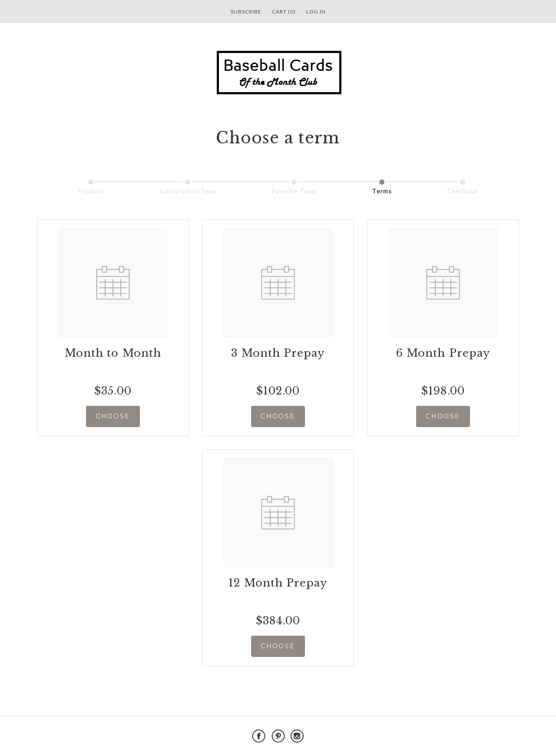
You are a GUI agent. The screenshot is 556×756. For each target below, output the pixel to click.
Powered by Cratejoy (491, 736)
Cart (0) (284, 12)
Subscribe (246, 12)
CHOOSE (113, 416)
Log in (316, 12)
